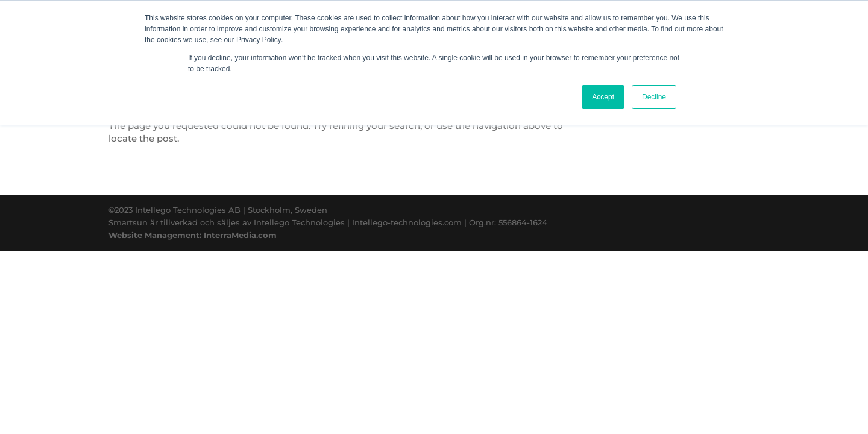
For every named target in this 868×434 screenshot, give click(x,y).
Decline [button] (654, 97)
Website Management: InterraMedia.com (193, 235)
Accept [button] (603, 97)
